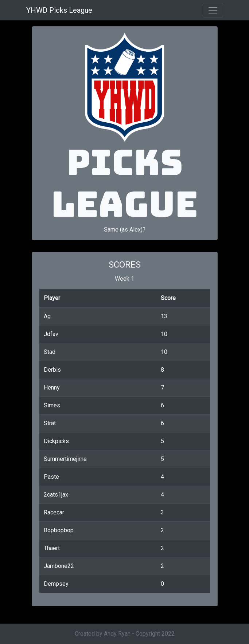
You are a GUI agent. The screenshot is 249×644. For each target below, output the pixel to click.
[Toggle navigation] (213, 10)
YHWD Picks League (59, 10)
